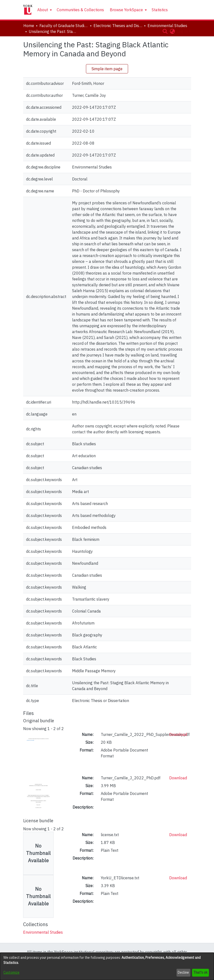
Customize (11, 972)
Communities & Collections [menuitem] (80, 10)
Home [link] (29, 26)
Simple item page (107, 69)
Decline (183, 972)
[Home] (28, 10)
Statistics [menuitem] (160, 10)
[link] (43, 932)
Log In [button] (183, 31)
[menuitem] (44, 10)
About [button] (43, 10)
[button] (165, 31)
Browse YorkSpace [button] (126, 10)
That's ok (200, 972)
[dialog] (107, 966)
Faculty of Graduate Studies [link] (64, 26)
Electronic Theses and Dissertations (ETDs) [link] (118, 26)
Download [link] (178, 734)
